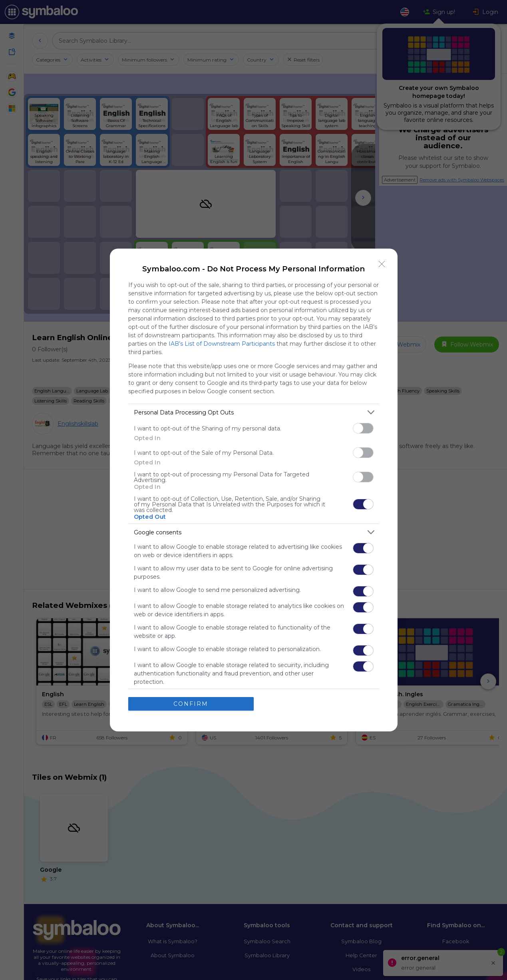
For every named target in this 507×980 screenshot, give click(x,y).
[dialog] (254, 490)
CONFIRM (191, 704)
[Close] (382, 264)
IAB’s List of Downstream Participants (222, 344)
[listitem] (254, 412)
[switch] (363, 428)
